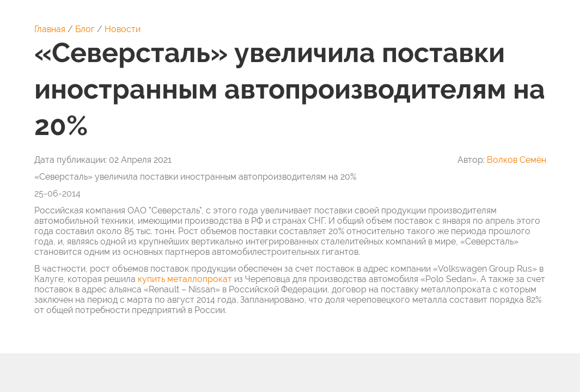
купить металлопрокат (185, 279)
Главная (50, 29)
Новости (123, 29)
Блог (85, 29)
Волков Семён (517, 160)
